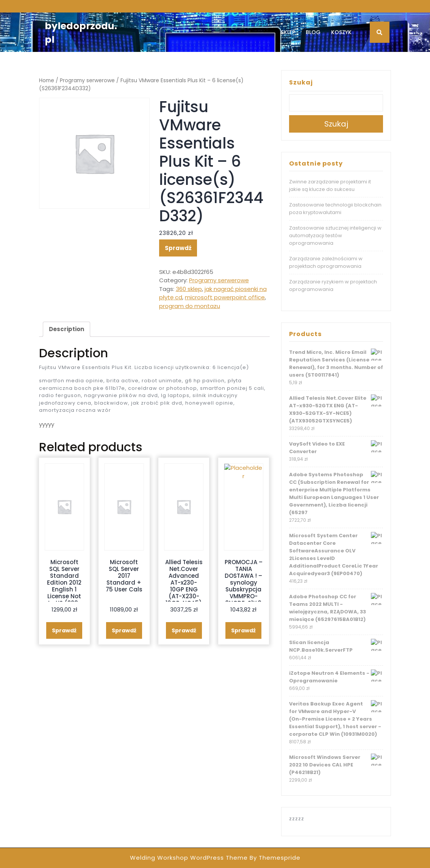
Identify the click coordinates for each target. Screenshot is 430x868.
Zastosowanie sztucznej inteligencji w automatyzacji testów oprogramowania (335, 235)
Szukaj (301, 82)
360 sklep (189, 289)
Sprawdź (178, 248)
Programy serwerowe (87, 81)
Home (47, 81)
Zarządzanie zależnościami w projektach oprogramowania (326, 262)
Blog (313, 32)
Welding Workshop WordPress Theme (189, 858)
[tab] (66, 329)
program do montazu (190, 306)
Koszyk (341, 32)
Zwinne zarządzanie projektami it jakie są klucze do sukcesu (330, 185)
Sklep (288, 32)
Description (66, 329)
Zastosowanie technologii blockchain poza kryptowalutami (335, 209)
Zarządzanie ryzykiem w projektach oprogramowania (333, 285)
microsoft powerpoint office (225, 297)
